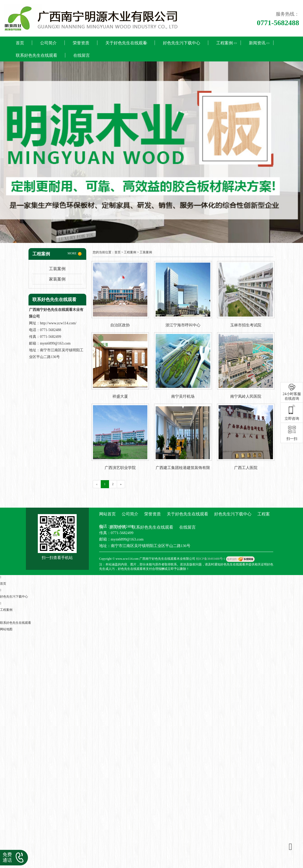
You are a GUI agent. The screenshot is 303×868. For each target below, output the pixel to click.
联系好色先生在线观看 (37, 55)
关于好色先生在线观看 (126, 43)
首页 (20, 43)
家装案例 (57, 279)
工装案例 (57, 269)
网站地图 (6, 629)
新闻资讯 (257, 43)
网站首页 (107, 514)
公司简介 (48, 43)
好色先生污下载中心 (182, 43)
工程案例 (225, 43)
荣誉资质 (81, 43)
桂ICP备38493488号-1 (211, 559)
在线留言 (82, 55)
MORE (75, 254)
